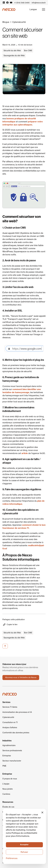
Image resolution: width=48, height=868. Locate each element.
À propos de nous (10, 779)
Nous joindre (8, 789)
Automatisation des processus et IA (17, 712)
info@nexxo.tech (39, 3)
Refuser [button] (24, 852)
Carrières (6, 794)
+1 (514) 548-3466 (22, 3)
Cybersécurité (8, 717)
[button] (33, 9)
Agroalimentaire (9, 745)
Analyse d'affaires (10, 727)
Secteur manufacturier (12, 761)
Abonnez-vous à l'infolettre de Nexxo (21, 677)
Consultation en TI (10, 722)
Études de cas (8, 807)
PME (4, 766)
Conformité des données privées (16, 733)
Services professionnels (12, 751)
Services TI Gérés (10, 707)
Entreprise (7, 756)
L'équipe (6, 784)
